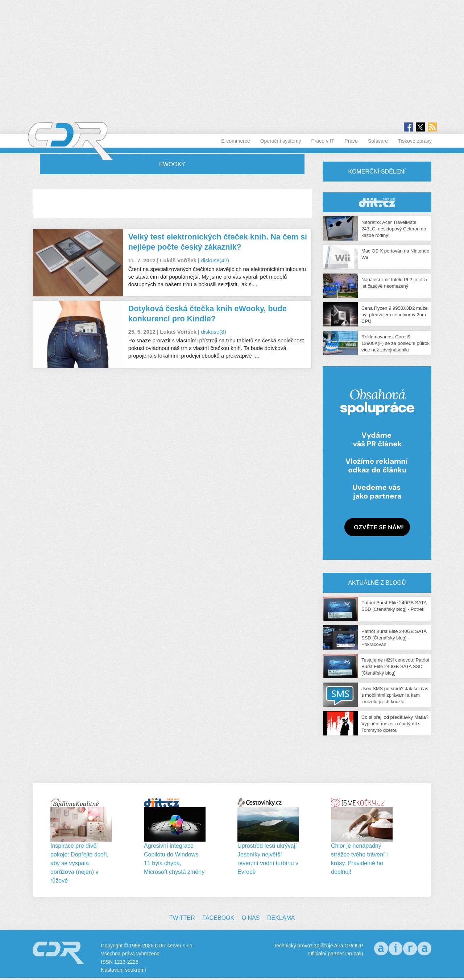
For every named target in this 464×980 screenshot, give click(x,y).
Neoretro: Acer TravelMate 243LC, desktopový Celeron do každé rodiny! (394, 229)
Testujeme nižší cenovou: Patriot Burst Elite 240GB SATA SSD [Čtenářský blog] (395, 666)
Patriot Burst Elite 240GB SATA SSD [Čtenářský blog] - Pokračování (394, 638)
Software (378, 141)
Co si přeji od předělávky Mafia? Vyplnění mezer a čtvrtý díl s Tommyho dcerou (395, 724)
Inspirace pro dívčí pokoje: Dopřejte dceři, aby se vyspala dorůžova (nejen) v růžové (79, 863)
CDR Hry (377, 202)
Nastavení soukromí (123, 970)
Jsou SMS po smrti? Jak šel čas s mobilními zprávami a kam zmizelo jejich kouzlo (395, 695)
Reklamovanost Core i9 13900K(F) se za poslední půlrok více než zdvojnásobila (395, 343)
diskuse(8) (213, 332)
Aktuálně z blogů (377, 583)
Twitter (182, 918)
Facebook (218, 918)
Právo (351, 141)
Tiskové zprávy (415, 141)
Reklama (281, 918)
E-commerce (235, 141)
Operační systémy (281, 141)
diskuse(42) (215, 260)
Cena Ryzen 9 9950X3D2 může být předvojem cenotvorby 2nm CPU (395, 315)
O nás (251, 918)
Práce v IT (323, 141)
